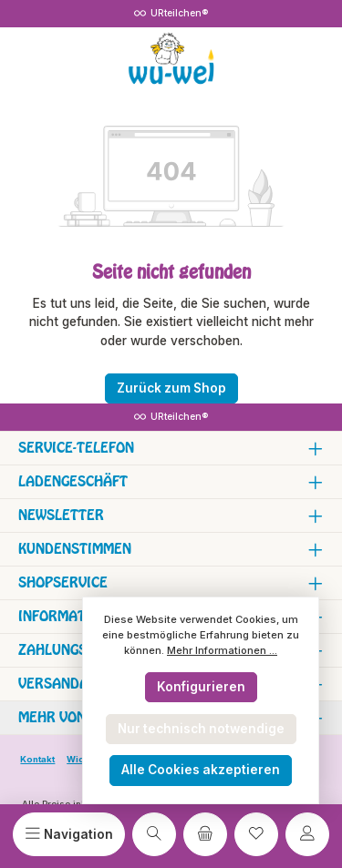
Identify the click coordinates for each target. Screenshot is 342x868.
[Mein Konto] (307, 834)
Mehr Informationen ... (222, 650)
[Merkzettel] (256, 834)
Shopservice (63, 582)
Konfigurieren (201, 687)
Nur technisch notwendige (201, 729)
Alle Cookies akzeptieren (201, 770)
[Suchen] (154, 834)
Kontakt (37, 759)
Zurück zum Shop (171, 388)
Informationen (72, 616)
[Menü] (69, 834)
